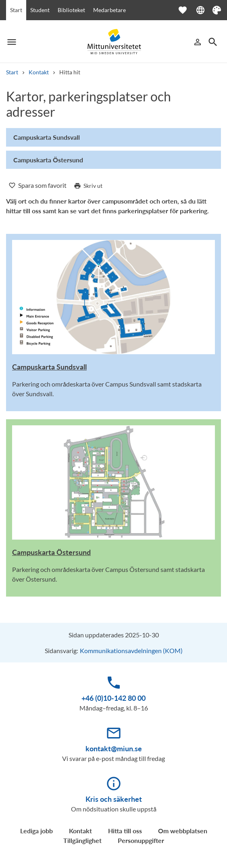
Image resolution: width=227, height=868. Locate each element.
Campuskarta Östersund (51, 552)
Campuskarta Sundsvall (49, 367)
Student (40, 10)
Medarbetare (109, 10)
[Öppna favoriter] (187, 10)
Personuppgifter (141, 840)
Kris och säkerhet (114, 799)
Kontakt (39, 72)
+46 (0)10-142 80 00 (113, 698)
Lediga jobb (36, 831)
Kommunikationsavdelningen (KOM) (131, 650)
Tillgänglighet (82, 840)
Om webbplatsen (183, 831)
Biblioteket (71, 10)
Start (16, 10)
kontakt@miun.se (114, 748)
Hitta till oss (125, 831)
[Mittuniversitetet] (114, 42)
